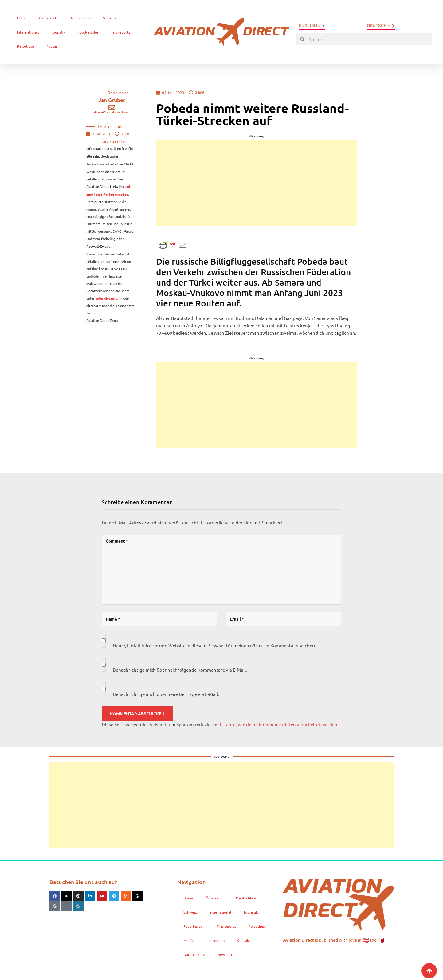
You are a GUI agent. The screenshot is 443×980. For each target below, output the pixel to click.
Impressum (216, 940)
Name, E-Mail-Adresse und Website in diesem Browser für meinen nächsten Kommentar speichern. (215, 645)
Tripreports (121, 32)
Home (22, 18)
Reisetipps (26, 46)
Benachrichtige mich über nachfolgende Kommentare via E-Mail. (180, 670)
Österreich (48, 18)
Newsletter (227, 954)
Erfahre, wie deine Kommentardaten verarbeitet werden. (279, 724)
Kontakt (244, 940)
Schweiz (110, 18)
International (28, 32)
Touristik (58, 32)
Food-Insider (88, 32)
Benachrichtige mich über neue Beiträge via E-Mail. (166, 694)
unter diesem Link (109, 298)
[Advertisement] (256, 183)
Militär (52, 46)
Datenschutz (194, 954)
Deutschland (80, 18)
